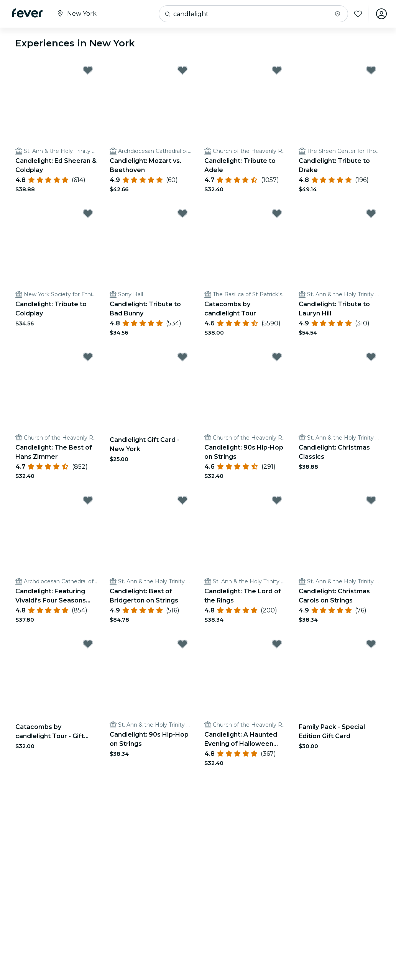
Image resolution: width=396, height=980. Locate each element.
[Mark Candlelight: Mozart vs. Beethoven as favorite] (182, 70)
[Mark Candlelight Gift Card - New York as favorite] (182, 357)
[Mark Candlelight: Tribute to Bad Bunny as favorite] (182, 213)
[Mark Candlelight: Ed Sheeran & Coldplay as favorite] (88, 70)
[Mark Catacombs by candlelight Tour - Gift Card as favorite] (88, 644)
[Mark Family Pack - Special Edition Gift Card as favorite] (371, 644)
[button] (338, 14)
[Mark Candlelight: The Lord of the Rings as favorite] (277, 500)
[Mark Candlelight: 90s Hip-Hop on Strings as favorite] (277, 357)
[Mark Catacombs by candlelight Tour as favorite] (277, 213)
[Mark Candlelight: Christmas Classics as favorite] (371, 357)
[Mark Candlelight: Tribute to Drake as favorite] (371, 70)
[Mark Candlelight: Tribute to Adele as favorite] (277, 70)
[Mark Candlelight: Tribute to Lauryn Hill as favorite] (371, 213)
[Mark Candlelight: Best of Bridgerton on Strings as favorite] (182, 500)
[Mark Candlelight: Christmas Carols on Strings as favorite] (371, 500)
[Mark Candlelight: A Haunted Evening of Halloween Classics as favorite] (277, 644)
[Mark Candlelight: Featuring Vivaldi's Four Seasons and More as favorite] (88, 500)
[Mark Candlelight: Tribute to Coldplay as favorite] (88, 213)
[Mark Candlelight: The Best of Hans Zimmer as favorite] (88, 357)
